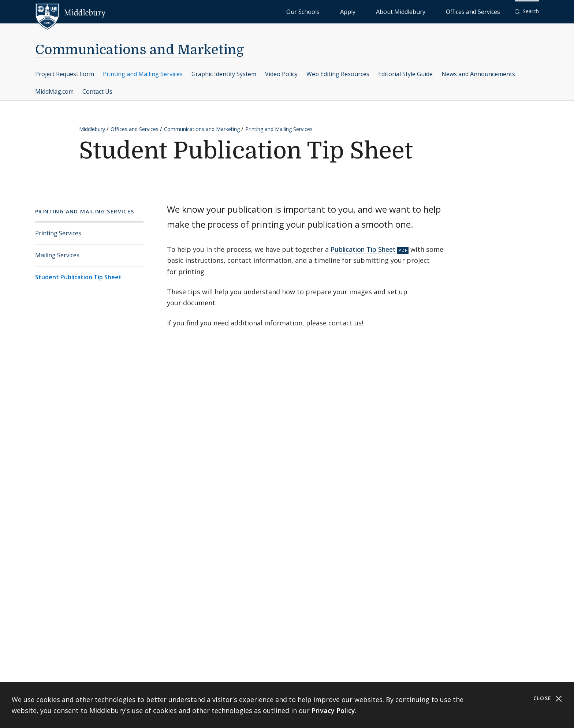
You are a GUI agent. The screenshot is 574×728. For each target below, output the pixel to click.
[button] (527, 12)
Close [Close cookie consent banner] (548, 699)
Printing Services (58, 233)
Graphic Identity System (224, 74)
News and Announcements (478, 74)
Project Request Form (65, 74)
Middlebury (92, 129)
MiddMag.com (54, 92)
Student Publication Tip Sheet (78, 277)
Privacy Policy (333, 710)
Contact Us (97, 92)
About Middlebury (428, 11)
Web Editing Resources (338, 74)
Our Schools (362, 11)
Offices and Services (482, 11)
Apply (392, 11)
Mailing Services (57, 255)
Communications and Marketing (140, 50)
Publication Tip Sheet (363, 249)
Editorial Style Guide (405, 74)
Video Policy (281, 74)
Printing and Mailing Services (143, 74)
